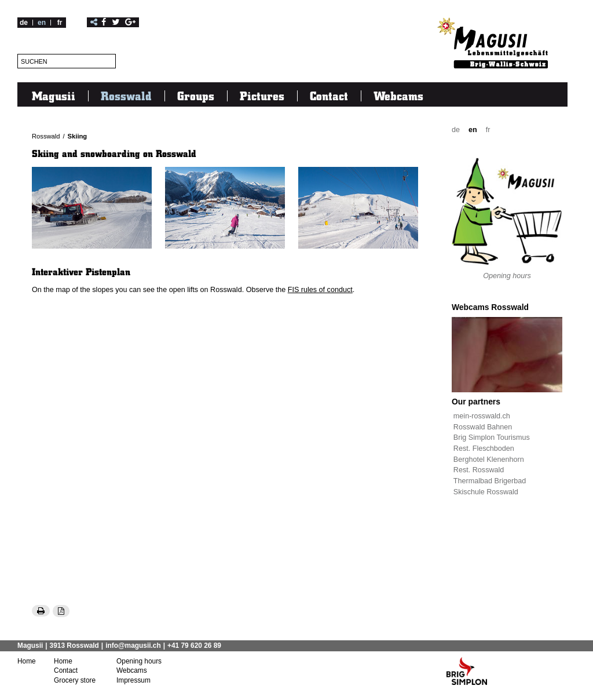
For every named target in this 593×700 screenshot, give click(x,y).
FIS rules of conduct (320, 290)
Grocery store (75, 680)
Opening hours (507, 276)
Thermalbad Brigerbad (490, 481)
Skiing (78, 136)
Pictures (262, 96)
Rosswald (126, 96)
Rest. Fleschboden (484, 449)
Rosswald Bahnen (483, 427)
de (24, 23)
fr (60, 23)
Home (27, 661)
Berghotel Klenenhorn (489, 460)
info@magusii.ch (133, 646)
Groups (196, 96)
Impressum (133, 680)
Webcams (398, 96)
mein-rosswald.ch (482, 416)
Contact (329, 96)
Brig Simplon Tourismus (492, 437)
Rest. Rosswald (479, 470)
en (42, 23)
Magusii (54, 96)
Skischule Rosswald (486, 492)
